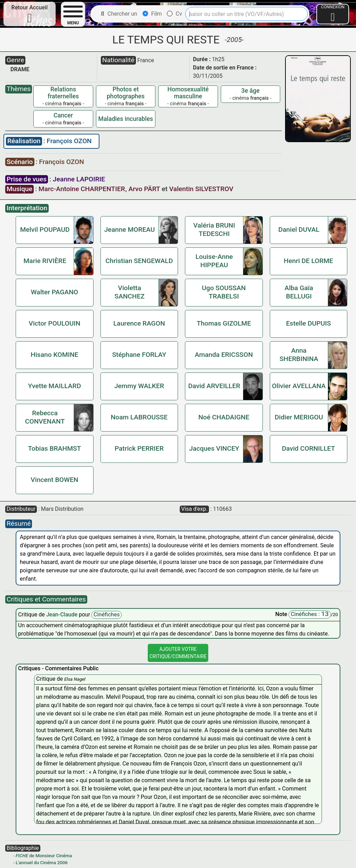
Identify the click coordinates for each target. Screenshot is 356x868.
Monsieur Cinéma (54, 856)
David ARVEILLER (214, 386)
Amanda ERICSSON (224, 355)
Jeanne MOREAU (130, 230)
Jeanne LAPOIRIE (79, 179)
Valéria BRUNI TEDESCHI (214, 230)
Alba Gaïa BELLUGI (299, 292)
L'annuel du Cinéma (36, 863)
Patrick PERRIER (139, 448)
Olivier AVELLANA (299, 386)
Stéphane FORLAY (139, 355)
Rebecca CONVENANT (45, 417)
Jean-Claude (63, 615)
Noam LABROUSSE (139, 417)
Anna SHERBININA (299, 355)
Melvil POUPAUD (45, 230)
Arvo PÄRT (144, 189)
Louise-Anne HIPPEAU (214, 261)
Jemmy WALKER (139, 386)
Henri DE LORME (308, 261)
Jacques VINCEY (214, 448)
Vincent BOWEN (54, 480)
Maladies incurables (126, 119)
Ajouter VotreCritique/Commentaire (178, 653)
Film (152, 14)
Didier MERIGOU (299, 417)
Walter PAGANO (55, 292)
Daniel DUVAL (299, 230)
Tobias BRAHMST (54, 448)
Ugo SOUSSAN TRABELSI (224, 292)
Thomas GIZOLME (224, 323)
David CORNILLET (309, 448)
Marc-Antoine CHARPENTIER (82, 189)
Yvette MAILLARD (55, 386)
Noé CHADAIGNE (224, 417)
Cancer (63, 115)
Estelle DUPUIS (309, 323)
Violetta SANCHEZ (130, 292)
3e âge (250, 91)
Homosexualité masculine (188, 93)
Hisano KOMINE (54, 355)
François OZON (69, 141)
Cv (174, 14)
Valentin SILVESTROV (201, 189)
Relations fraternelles (63, 93)
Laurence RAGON (139, 323)
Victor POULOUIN (55, 323)
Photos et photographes (126, 93)
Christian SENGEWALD (139, 261)
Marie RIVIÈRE (45, 261)
